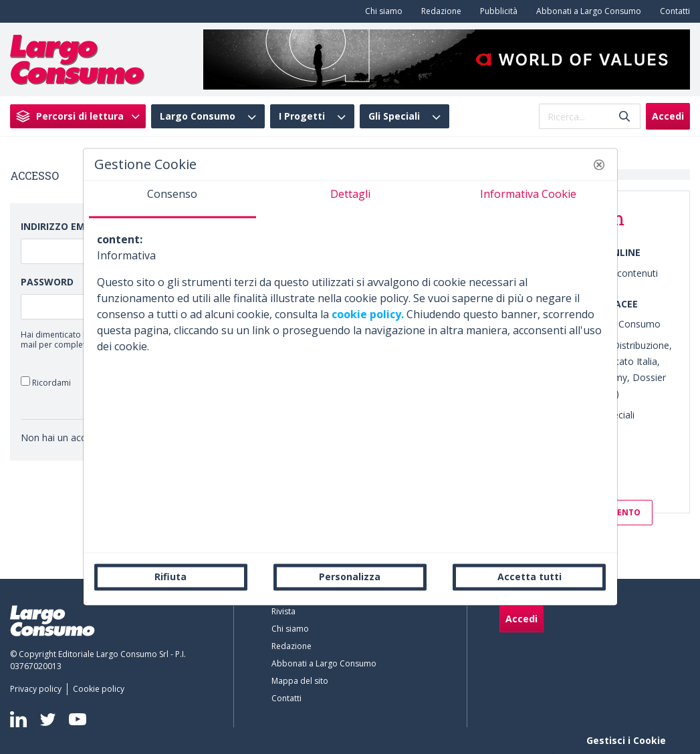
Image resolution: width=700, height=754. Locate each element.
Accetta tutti (530, 577)
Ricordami (46, 382)
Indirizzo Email (60, 226)
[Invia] (624, 117)
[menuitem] (381, 11)
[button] (599, 164)
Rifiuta (170, 577)
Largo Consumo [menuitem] (198, 116)
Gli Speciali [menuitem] (394, 116)
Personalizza (350, 577)
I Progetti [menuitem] (302, 116)
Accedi (668, 116)
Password (47, 282)
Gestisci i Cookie (626, 740)
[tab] (172, 199)
